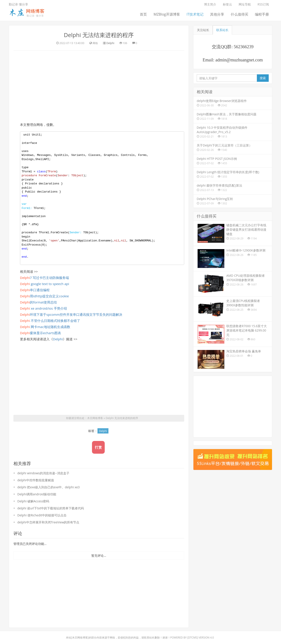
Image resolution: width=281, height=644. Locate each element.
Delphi (110, 43)
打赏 (98, 447)
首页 (143, 14)
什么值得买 (240, 14)
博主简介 (210, 4)
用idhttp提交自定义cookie (44, 296)
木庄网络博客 (95, 418)
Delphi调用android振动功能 (37, 494)
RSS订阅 (263, 4)
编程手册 (262, 14)
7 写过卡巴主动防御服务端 (44, 277)
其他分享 (217, 14)
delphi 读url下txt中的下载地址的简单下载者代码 (51, 508)
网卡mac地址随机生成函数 (45, 326)
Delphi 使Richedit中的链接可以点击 (42, 515)
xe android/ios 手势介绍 (43, 308)
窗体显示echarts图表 (41, 333)
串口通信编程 (35, 290)
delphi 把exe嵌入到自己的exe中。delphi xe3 (49, 487)
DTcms (193, 637)
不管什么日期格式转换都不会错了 (50, 320)
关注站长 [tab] (203, 30)
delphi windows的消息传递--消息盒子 (43, 473)
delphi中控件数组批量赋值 (36, 480)
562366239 (244, 47)
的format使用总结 (38, 302)
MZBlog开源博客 (167, 14)
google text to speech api (45, 284)
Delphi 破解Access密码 (33, 501)
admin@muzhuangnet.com (239, 60)
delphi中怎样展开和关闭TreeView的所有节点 (48, 522)
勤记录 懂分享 (18, 4)
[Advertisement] (99, 86)
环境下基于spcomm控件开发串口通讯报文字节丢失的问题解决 (71, 314)
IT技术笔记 (195, 14)
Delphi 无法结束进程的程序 (99, 35)
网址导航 (245, 4)
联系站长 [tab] (222, 30)
